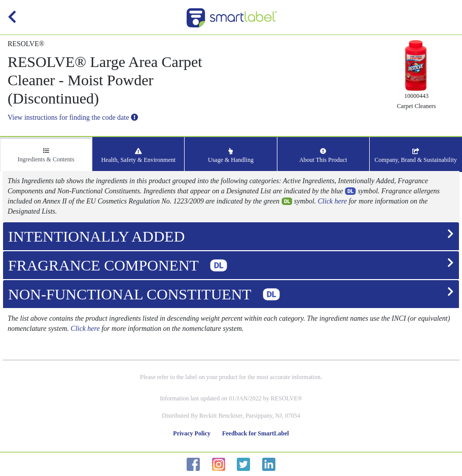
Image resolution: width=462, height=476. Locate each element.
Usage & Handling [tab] (231, 156)
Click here (332, 201)
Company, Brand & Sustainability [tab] (416, 156)
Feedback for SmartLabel (256, 433)
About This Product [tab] (323, 156)
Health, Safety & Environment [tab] (138, 156)
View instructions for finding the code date (73, 117)
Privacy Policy (192, 433)
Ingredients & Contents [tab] (46, 155)
